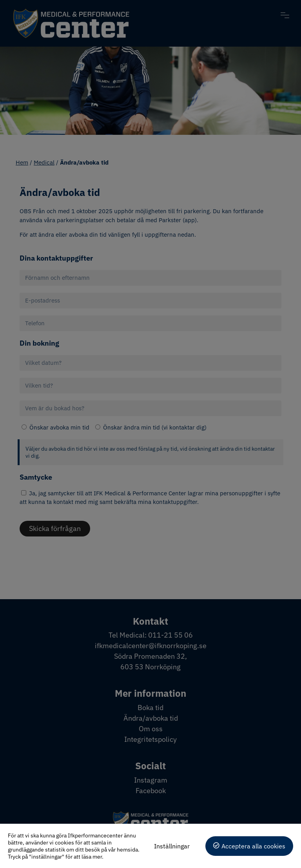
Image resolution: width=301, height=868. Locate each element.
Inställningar (172, 846)
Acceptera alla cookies (253, 846)
